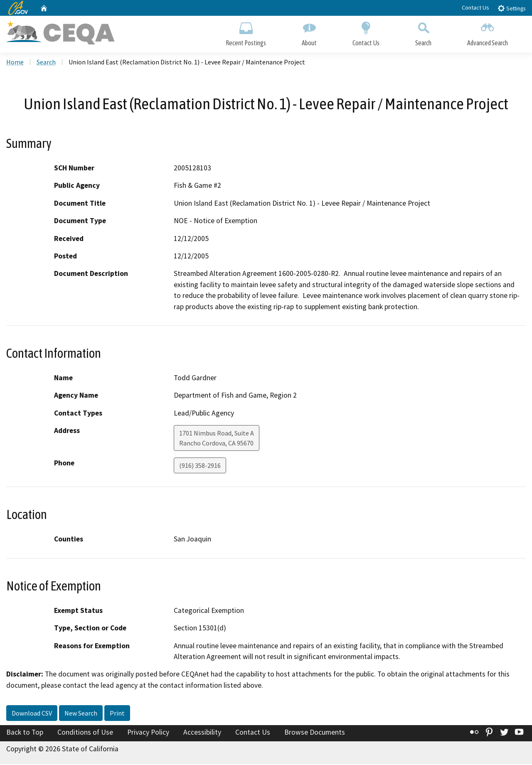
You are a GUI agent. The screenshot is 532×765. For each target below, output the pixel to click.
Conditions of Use (85, 733)
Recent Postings (246, 32)
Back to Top (25, 733)
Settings (511, 8)
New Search (81, 714)
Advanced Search (488, 32)
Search (423, 32)
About (309, 32)
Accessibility (202, 733)
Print (117, 714)
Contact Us (475, 7)
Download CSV (32, 714)
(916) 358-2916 (200, 466)
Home (15, 63)
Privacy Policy (148, 733)
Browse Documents (315, 733)
